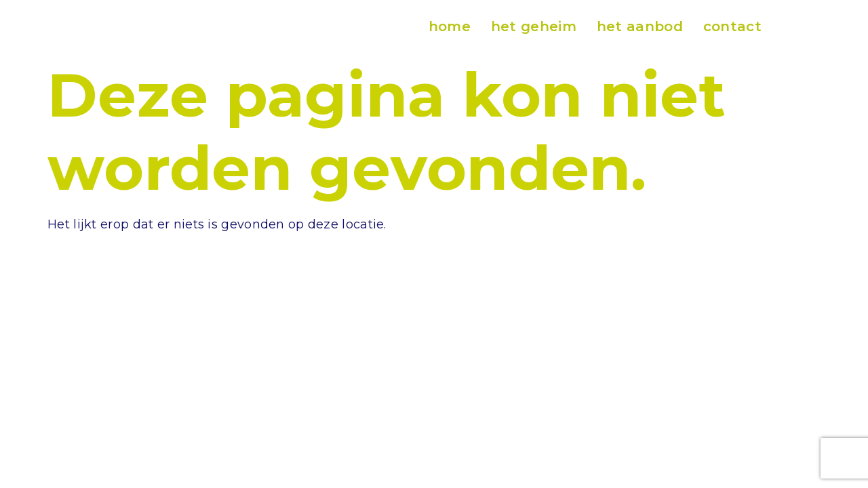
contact (732, 26)
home (450, 26)
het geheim (534, 26)
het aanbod (640, 26)
